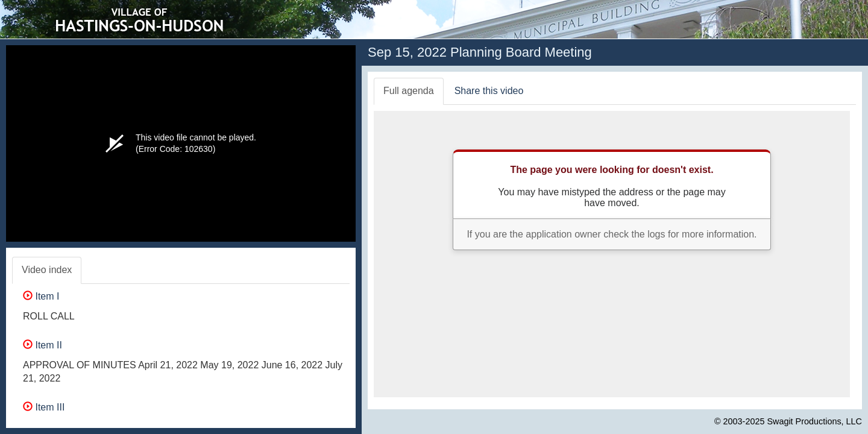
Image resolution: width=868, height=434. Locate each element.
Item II (42, 345)
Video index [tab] (47, 270)
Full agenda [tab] (409, 91)
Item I (41, 296)
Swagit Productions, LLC (814, 421)
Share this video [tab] (489, 91)
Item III (44, 407)
